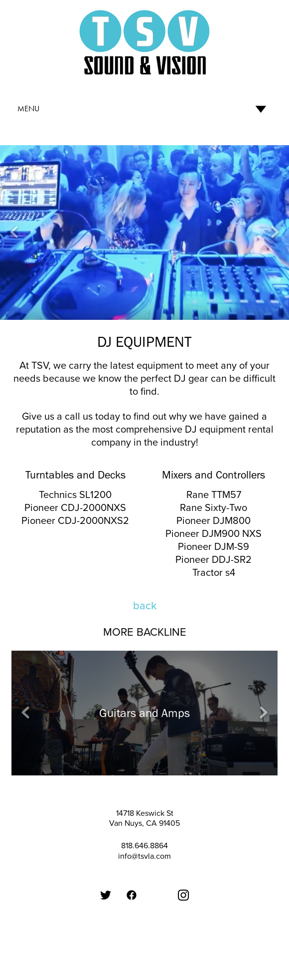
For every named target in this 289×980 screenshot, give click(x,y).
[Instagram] (183, 895)
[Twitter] (106, 895)
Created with (145, 956)
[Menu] (144, 109)
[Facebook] (132, 895)
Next (275, 233)
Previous (14, 233)
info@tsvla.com (144, 856)
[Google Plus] (157, 881)
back (145, 605)
